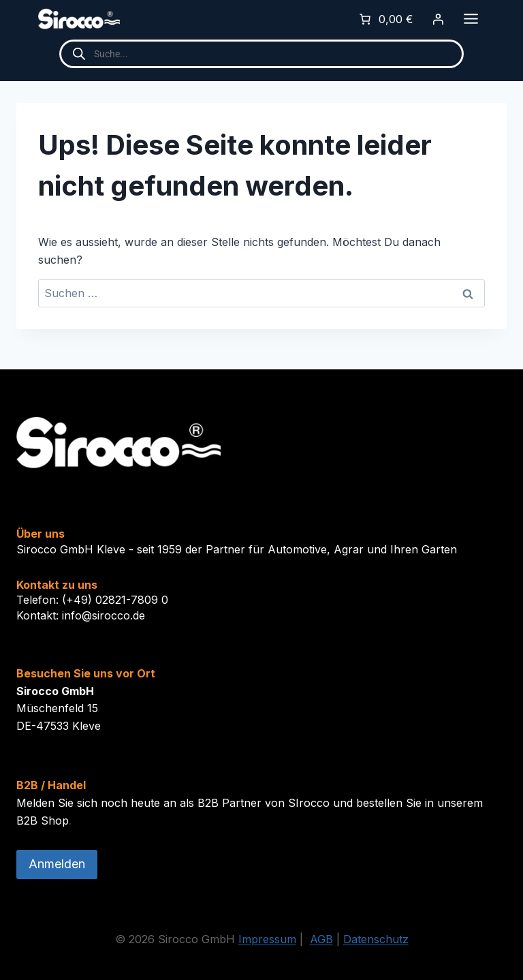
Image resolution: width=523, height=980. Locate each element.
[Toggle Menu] (471, 19)
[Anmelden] (438, 19)
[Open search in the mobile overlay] (261, 54)
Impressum (267, 939)
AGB (321, 939)
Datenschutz (376, 939)
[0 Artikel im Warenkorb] (385, 19)
